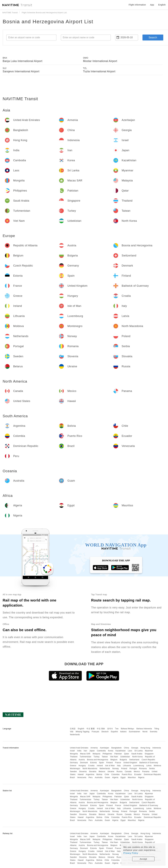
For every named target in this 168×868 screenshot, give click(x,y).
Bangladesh (117, 748)
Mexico (137, 772)
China (126, 748)
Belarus (102, 772)
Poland (124, 769)
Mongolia (74, 754)
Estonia (93, 763)
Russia (119, 772)
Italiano (123, 732)
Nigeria (141, 777)
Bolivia (99, 774)
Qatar (127, 754)
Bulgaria (123, 760)
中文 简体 (101, 729)
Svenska (154, 732)
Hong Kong (145, 748)
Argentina (90, 774)
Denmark (84, 763)
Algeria (115, 777)
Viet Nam (114, 757)
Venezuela (82, 777)
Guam (107, 777)
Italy (119, 766)
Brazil (72, 777)
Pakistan (118, 754)
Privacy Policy (131, 853)
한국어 (110, 729)
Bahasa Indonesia (144, 729)
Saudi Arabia (137, 754)
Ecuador (138, 774)
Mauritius (132, 777)
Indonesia (157, 748)
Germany (74, 763)
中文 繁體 (91, 729)
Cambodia (101, 751)
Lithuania (127, 766)
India (79, 751)
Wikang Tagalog (83, 732)
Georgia (135, 748)
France (118, 763)
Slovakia (93, 772)
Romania (143, 769)
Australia (99, 777)
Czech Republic (148, 760)
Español (114, 732)
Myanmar (149, 751)
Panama (146, 772)
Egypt (123, 777)
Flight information (137, 5)
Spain (102, 763)
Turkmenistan (85, 757)
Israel (72, 751)
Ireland (100, 766)
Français (95, 732)
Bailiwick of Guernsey (149, 763)
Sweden (73, 772)
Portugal (133, 769)
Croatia (91, 766)
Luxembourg (139, 766)
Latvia (149, 766)
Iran (85, 751)
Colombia (116, 774)
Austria (82, 760)
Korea (111, 751)
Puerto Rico (127, 774)
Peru (91, 777)
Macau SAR (85, 754)
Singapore (149, 754)
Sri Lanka (139, 751)
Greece (73, 766)
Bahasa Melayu (128, 729)
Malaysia (96, 754)
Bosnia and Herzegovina (98, 760)
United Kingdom (130, 763)
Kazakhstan (121, 751)
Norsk (145, 732)
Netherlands (105, 769)
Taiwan (105, 757)
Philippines (107, 754)
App (152, 5)
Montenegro (75, 769)
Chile (107, 774)
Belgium (114, 760)
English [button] (162, 5)
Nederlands (75, 735)
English (81, 729)
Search (153, 38)
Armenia (94, 748)
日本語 (73, 729)
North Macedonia (90, 769)
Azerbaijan (104, 748)
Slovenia (83, 772)
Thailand (74, 757)
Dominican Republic (152, 774)
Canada (128, 772)
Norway (116, 769)
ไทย (117, 729)
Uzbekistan (125, 757)
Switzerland (134, 760)
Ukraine (111, 772)
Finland (110, 763)
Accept (143, 859)
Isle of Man (110, 766)
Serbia (152, 769)
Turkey (97, 757)
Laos (130, 751)
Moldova (157, 766)
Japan (92, 751)
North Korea (137, 757)
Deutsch (105, 732)
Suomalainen (135, 732)
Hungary (82, 766)
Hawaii (81, 774)
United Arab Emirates (79, 748)
